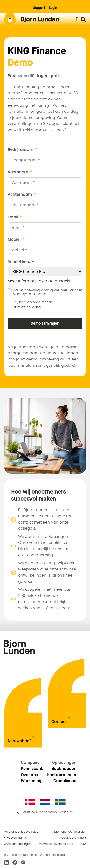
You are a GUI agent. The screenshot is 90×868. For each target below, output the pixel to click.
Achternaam (22, 195)
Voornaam (20, 172)
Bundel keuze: (21, 262)
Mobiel (16, 240)
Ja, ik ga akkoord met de (33, 305)
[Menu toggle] (77, 19)
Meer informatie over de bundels (39, 281)
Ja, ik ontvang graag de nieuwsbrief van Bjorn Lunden (48, 292)
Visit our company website (48, 812)
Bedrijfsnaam (22, 150)
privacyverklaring (27, 307)
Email (15, 217)
